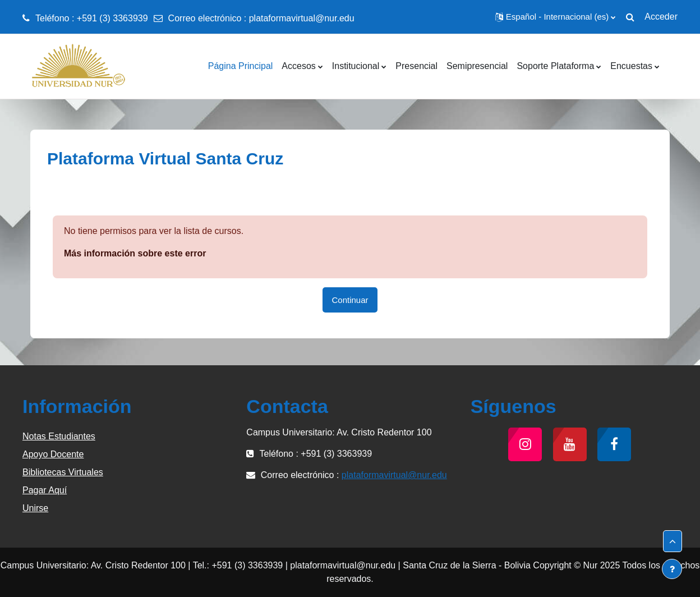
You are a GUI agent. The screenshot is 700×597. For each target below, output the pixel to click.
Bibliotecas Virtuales (63, 472)
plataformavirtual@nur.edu (302, 18)
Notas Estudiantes (59, 436)
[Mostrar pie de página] (672, 569)
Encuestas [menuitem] (631, 66)
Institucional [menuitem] (356, 66)
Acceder (661, 17)
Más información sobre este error (135, 253)
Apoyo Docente (53, 454)
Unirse (35, 508)
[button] (555, 17)
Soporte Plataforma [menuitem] (555, 66)
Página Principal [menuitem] (241, 66)
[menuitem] (669, 66)
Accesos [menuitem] (298, 66)
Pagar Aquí (45, 490)
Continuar (350, 300)
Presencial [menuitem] (416, 66)
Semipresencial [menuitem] (477, 66)
